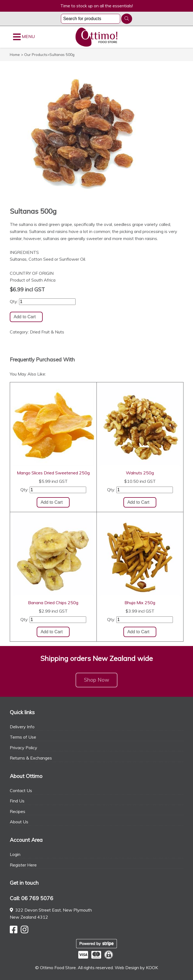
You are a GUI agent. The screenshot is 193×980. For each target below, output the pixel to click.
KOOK (152, 968)
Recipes (18, 811)
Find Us (17, 801)
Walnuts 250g (140, 473)
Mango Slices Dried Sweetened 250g (53, 473)
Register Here (23, 865)
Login (15, 854)
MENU (24, 37)
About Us (19, 822)
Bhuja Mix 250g (140, 603)
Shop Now (97, 682)
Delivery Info (22, 727)
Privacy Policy (24, 748)
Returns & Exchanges (31, 758)
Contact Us (21, 790)
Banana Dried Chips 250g (53, 603)
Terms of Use (23, 737)
